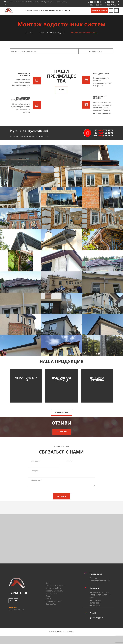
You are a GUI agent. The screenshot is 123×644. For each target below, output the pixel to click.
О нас (62, 90)
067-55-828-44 (96, 5)
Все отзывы (62, 432)
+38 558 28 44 (103, 136)
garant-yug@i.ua (96, 618)
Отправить (61, 496)
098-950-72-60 (113, 5)
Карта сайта (51, 604)
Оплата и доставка (54, 601)
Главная (29, 11)
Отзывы (49, 596)
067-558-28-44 (95, 600)
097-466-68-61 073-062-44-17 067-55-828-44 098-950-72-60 (100, 595)
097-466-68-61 (96, 2)
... (73, 11)
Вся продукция (61, 412)
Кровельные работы (54, 591)
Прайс (48, 599)
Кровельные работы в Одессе (52, 33)
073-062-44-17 (113, 2)
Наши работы (52, 593)
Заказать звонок (100, 10)
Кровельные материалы (44, 11)
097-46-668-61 (95, 606)
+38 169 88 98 (103, 133)
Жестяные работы (64, 11)
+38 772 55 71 (103, 130)
